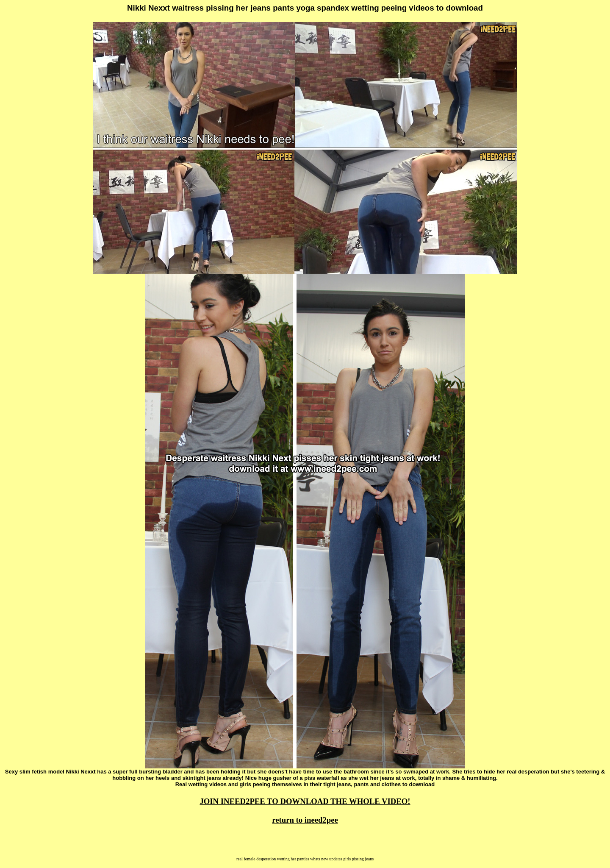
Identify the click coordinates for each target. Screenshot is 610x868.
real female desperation (256, 859)
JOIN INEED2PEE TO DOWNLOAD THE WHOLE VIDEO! (305, 801)
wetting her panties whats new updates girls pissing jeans (325, 859)
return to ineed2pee (305, 820)
